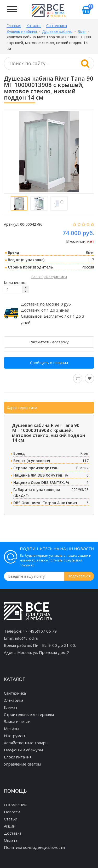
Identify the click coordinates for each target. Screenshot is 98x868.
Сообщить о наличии (49, 363)
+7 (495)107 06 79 (40, 631)
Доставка (13, 833)
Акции (10, 826)
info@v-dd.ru (27, 638)
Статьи (11, 819)
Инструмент (15, 736)
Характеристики (22, 407)
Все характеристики (49, 277)
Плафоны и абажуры (23, 750)
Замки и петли (17, 721)
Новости (12, 812)
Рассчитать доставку (49, 342)
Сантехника (15, 693)
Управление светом (22, 764)
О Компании (15, 805)
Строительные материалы (29, 714)
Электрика (14, 700)
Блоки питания (18, 757)
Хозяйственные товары (26, 743)
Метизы (11, 729)
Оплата (11, 840)
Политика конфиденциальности (34, 847)
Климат (11, 707)
